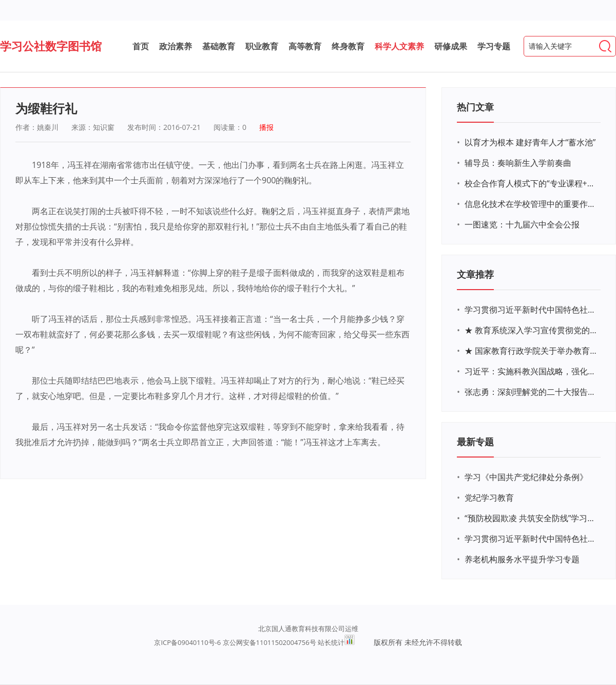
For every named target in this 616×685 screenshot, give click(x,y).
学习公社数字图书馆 (51, 46)
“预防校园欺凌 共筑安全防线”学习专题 (531, 518)
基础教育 (219, 46)
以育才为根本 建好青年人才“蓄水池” (530, 142)
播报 (266, 127)
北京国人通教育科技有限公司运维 (308, 629)
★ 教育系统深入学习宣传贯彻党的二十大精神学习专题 (531, 330)
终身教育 (348, 46)
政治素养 (176, 46)
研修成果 (451, 46)
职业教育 (262, 46)
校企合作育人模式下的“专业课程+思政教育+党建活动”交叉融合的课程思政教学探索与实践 (531, 183)
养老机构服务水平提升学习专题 (522, 559)
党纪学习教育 (489, 498)
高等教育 (305, 46)
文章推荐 (475, 274)
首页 (141, 46)
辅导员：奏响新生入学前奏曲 (518, 163)
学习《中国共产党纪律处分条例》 (526, 477)
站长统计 (331, 642)
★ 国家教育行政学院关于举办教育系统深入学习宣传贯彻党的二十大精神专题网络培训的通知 (531, 351)
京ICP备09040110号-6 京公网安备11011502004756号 (235, 642)
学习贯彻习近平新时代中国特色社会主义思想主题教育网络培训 (531, 310)
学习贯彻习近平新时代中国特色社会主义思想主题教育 (531, 539)
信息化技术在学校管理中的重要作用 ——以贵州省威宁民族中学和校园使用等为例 (531, 204)
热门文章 (475, 107)
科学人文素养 (399, 46)
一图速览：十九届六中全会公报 (522, 224)
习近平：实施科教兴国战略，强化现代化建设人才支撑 (531, 371)
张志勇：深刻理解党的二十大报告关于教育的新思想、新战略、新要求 (531, 392)
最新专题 (475, 442)
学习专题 (494, 46)
